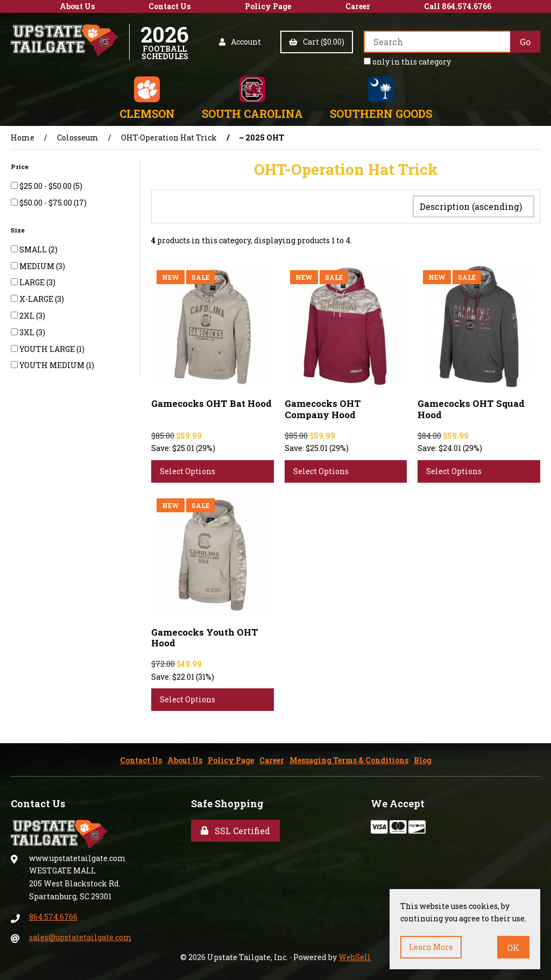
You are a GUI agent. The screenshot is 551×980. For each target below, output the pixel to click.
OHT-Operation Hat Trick (169, 138)
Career (358, 6)
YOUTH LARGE (48, 349)
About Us (77, 6)
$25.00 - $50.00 (46, 186)
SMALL (34, 249)
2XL (28, 316)
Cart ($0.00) (317, 42)
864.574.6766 (53, 915)
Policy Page (268, 6)
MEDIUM (38, 266)
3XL (28, 332)
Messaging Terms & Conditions (349, 758)
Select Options (188, 469)
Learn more (431, 947)
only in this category (407, 62)
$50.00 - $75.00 (47, 203)
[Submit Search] (525, 42)
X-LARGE (37, 299)
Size (19, 230)
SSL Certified (235, 829)
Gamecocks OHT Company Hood (323, 407)
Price (20, 167)
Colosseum (78, 138)
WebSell (355, 955)
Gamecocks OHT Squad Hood (471, 407)
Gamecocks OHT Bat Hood (211, 401)
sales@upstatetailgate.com (80, 935)
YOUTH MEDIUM (53, 365)
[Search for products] (437, 42)
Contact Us (169, 6)
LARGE (33, 282)
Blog (423, 758)
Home (23, 138)
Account (240, 42)
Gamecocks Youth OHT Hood (205, 635)
